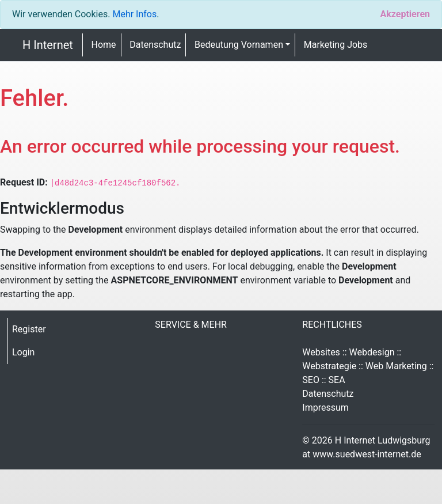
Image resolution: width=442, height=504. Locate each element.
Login (23, 352)
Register (29, 329)
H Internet (48, 45)
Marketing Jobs (336, 45)
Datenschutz (155, 45)
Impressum (325, 408)
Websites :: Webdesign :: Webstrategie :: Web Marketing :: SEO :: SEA (368, 366)
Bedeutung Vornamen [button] (239, 45)
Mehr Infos (134, 14)
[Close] (405, 14)
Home (104, 45)
